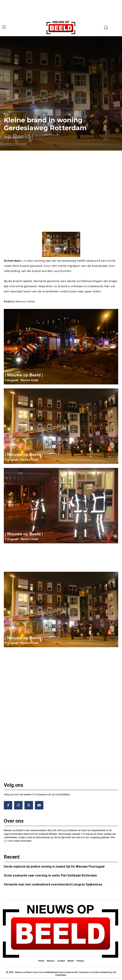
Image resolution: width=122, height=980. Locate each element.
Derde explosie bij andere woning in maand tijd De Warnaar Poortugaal (54, 867)
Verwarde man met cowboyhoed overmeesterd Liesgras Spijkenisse (53, 884)
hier (6, 841)
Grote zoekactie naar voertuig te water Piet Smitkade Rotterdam (50, 875)
